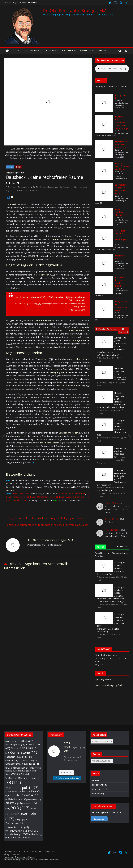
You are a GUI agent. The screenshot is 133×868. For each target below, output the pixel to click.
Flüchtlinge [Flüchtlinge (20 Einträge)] (23, 771)
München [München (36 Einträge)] (19, 799)
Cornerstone (67, 187)
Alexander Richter (112, 530)
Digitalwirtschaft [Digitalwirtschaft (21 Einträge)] (20, 768)
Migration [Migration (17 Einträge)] (11, 795)
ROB (16, 190)
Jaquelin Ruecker (112, 519)
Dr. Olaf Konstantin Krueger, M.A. (75, 10)
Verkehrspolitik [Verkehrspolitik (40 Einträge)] (17, 831)
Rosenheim (24, 190)
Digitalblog (85, 51)
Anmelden (95, 780)
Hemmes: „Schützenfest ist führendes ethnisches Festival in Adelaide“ (47, 527)
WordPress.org (98, 794)
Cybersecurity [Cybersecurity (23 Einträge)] (14, 760)
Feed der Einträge (99, 785)
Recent (112, 329)
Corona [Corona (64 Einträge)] (13, 757)
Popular (101, 329)
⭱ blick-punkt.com (21, 493)
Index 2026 (120, 451)
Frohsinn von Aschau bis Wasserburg (121, 145)
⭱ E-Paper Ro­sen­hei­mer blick (72, 493)
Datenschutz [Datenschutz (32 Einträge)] (14, 764)
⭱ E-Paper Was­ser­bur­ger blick (71, 497)
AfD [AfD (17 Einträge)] (19, 741)
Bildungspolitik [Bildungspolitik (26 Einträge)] (15, 745)
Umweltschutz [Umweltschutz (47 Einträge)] (17, 827)
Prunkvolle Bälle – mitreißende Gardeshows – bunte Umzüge (122, 123)
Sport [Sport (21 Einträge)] (28, 820)
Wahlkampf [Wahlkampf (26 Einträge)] (18, 834)
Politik (16, 51)
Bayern (10, 167)
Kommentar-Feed (99, 789)
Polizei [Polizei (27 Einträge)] (28, 803)
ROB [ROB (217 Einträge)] (20, 808)
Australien (68, 51)
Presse (100, 51)
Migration (10, 190)
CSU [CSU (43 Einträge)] (27, 757)
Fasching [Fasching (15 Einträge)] (10, 771)
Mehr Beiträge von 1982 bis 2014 (106, 812)
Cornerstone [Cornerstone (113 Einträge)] (24, 752)
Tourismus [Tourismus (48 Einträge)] (15, 823)
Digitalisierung (33, 51)
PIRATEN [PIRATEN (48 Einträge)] (14, 803)
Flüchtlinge (78, 187)
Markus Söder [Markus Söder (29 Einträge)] (32, 791)
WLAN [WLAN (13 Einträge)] (14, 838)
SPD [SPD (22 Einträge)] (19, 820)
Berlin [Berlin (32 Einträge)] (28, 741)
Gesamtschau (122, 547)
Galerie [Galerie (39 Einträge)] (22, 774)
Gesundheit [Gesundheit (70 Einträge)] (17, 778)
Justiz (85, 187)
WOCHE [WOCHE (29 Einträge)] (24, 838)
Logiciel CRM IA (112, 503)
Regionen (51, 51)
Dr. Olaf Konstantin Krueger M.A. (46, 187)
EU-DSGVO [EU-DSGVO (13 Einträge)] (35, 768)
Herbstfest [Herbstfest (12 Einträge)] (34, 778)
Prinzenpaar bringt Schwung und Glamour (122, 166)
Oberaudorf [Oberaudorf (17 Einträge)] (34, 800)
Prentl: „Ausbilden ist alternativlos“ (121, 212)
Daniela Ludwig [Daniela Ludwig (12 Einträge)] (30, 761)
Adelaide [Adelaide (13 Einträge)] (10, 741)
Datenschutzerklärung (25, 857)
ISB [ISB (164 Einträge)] (13, 782)
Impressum (9, 857)
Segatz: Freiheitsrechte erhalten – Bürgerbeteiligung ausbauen (45, 518)
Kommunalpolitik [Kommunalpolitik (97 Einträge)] (22, 788)
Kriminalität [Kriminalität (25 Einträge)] (13, 791)
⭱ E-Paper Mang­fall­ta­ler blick (41, 497)
